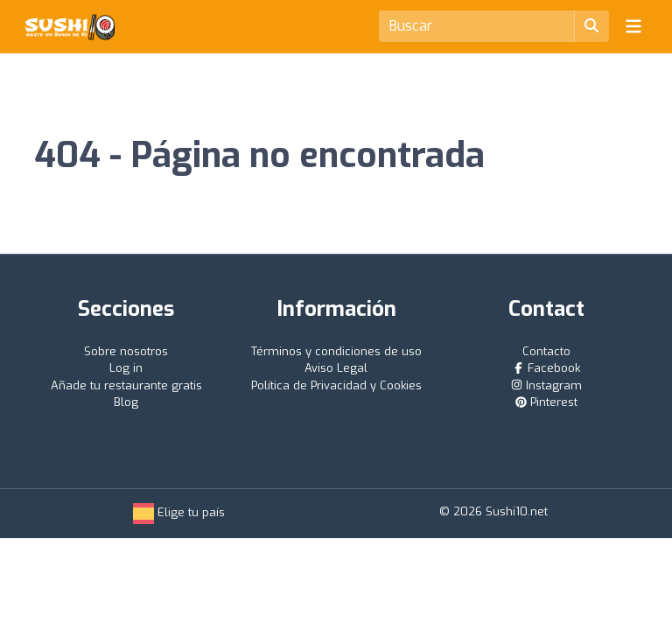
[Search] (477, 26)
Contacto (546, 351)
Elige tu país (179, 512)
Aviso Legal (336, 368)
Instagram (546, 385)
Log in (126, 368)
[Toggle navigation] (633, 26)
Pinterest (546, 402)
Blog (126, 402)
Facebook (546, 368)
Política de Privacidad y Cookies (336, 385)
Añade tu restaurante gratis (126, 385)
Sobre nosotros (126, 351)
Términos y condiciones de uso (336, 351)
